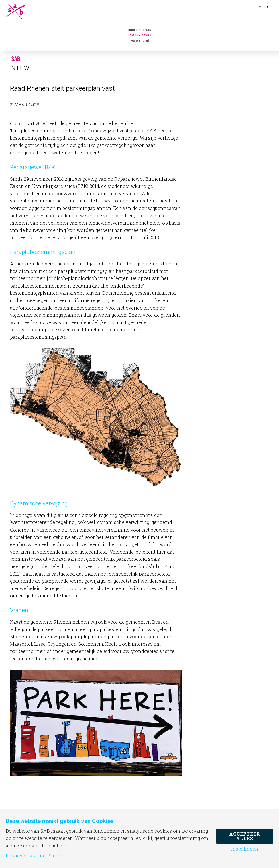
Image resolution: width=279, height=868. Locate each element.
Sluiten (57, 856)
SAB (20, 12)
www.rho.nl (139, 41)
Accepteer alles (245, 836)
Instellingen (245, 849)
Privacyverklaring (26, 856)
